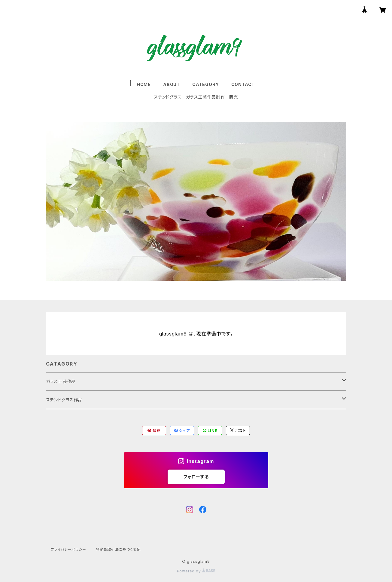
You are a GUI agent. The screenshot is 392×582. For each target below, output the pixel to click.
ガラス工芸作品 (61, 381)
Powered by (196, 571)
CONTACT (243, 84)
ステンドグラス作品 (64, 400)
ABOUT (172, 84)
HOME (144, 84)
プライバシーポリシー (68, 549)
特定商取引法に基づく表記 (118, 549)
